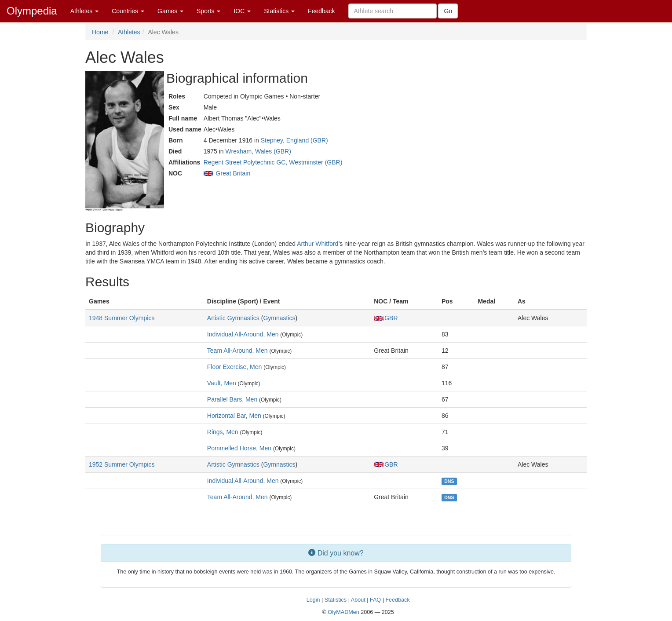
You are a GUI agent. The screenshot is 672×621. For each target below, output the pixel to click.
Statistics (279, 11)
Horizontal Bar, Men (234, 416)
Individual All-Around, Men (243, 334)
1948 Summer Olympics (122, 318)
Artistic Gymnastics (233, 318)
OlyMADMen (343, 612)
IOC (242, 11)
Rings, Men (223, 432)
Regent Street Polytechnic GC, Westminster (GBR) (273, 162)
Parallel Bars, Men (232, 399)
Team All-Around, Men (237, 351)
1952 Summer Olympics (122, 464)
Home (100, 32)
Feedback (321, 11)
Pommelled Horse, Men (239, 448)
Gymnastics (279, 318)
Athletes (84, 11)
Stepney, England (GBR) (294, 140)
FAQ (375, 600)
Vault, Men (222, 383)
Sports (208, 11)
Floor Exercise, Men (234, 367)
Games (170, 11)
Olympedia (32, 11)
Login (313, 600)
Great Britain (233, 173)
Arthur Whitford (318, 244)
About (358, 600)
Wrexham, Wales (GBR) (258, 151)
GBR (386, 318)
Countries (128, 11)
